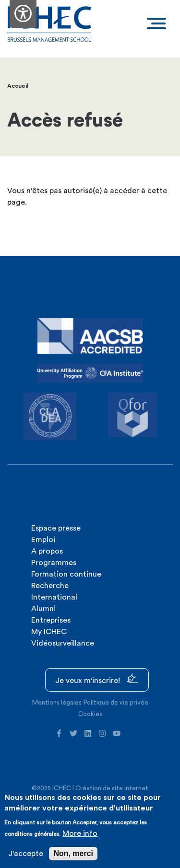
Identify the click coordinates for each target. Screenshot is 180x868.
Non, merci (73, 853)
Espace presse (56, 528)
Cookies (90, 714)
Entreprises (51, 620)
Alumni (43, 609)
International (54, 597)
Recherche (50, 586)
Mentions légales (57, 702)
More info (80, 833)
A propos (47, 551)
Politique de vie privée (116, 702)
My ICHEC (49, 632)
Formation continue (66, 574)
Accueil (18, 86)
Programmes (54, 563)
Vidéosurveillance (63, 643)
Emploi (43, 540)
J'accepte (26, 854)
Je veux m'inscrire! (97, 679)
